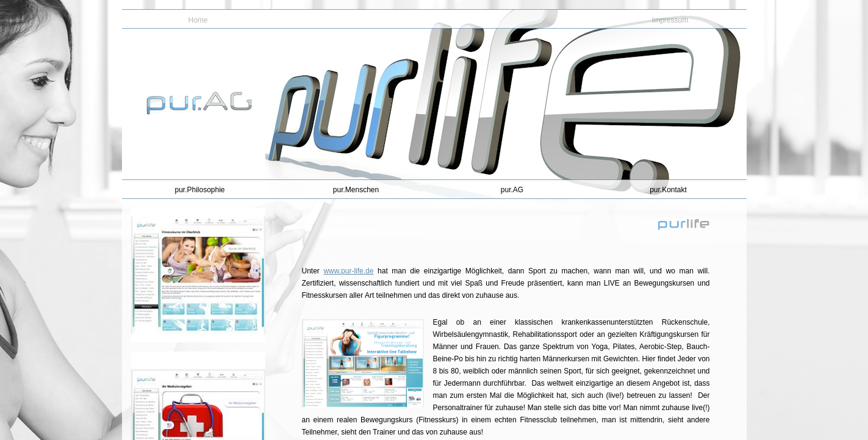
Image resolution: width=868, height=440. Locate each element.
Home (198, 20)
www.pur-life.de (348, 271)
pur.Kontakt (668, 190)
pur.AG (512, 190)
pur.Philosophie (199, 190)
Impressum (670, 20)
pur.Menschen (356, 190)
